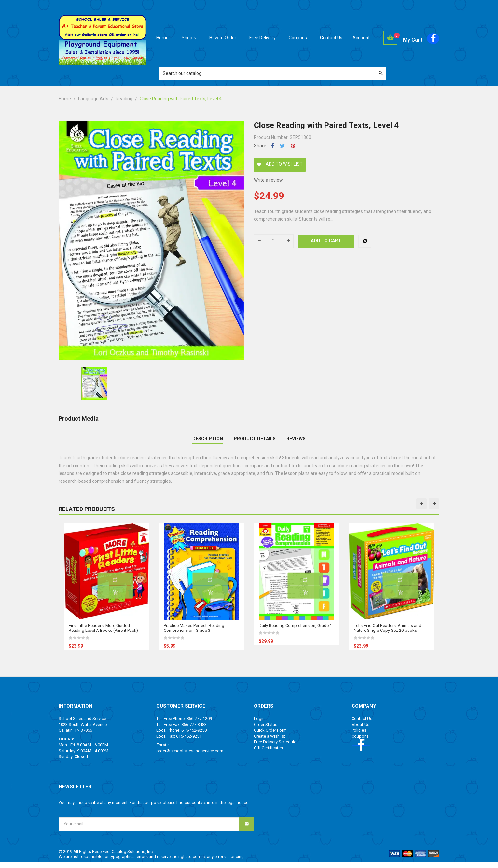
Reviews (296, 441)
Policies (359, 736)
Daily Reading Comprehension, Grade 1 (295, 631)
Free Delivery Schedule (275, 748)
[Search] (273, 73)
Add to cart (326, 241)
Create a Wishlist (270, 742)
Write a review (268, 180)
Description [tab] (208, 441)
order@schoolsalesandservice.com (190, 757)
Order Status (266, 730)
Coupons (360, 742)
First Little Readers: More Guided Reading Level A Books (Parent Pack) (103, 634)
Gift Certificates (268, 754)
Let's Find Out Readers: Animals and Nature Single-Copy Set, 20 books (387, 634)
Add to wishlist (280, 164)
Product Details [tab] (255, 441)
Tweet (282, 146)
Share (273, 146)
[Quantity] (274, 241)
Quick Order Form (270, 736)
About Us (360, 730)
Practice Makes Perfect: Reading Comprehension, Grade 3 (194, 634)
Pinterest (293, 146)
